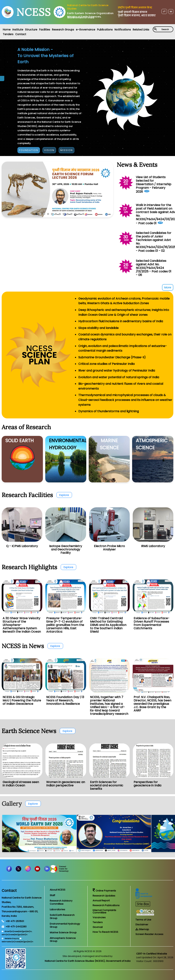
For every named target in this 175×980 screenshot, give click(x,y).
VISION (49, 150)
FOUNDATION (29, 150)
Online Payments (104, 891)
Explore (64, 495)
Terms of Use (143, 920)
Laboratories (57, 909)
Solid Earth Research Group (62, 917)
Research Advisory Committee (61, 902)
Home (7, 30)
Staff (52, 895)
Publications (105, 30)
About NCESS (58, 890)
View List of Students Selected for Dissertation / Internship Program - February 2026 (154, 184)
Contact (21, 34)
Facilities (45, 30)
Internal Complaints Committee (104, 911)
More (168, 287)
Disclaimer (142, 924)
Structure (31, 30)
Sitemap (142, 929)
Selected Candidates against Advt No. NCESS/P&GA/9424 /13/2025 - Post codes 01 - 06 (154, 268)
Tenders (8, 34)
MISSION (67, 150)
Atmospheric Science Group (63, 940)
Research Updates (104, 896)
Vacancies (99, 917)
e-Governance (86, 30)
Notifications (123, 30)
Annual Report (101, 901)
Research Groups (63, 30)
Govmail (98, 927)
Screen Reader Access (149, 934)
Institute (18, 30)
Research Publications (106, 905)
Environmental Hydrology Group (65, 925)
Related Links (141, 30)
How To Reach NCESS (105, 932)
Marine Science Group (63, 932)
